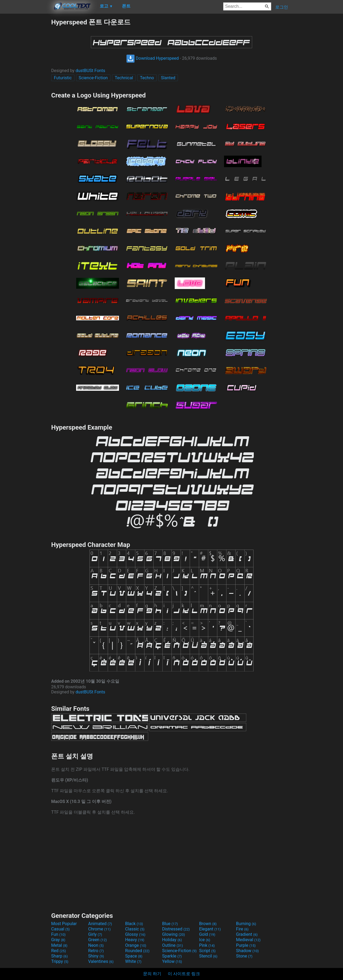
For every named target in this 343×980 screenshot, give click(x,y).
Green (98, 940)
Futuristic (63, 78)
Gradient (247, 934)
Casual (60, 929)
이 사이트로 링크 (184, 974)
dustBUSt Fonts (90, 71)
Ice (205, 940)
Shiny (96, 956)
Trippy (60, 961)
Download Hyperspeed (152, 58)
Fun (58, 934)
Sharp (59, 956)
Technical (124, 78)
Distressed (176, 929)
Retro (96, 951)
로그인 (282, 7)
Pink (207, 945)
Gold (207, 934)
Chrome (99, 929)
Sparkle (172, 956)
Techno (147, 78)
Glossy (135, 934)
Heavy (135, 940)
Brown (208, 924)
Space (134, 956)
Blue (170, 924)
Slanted (168, 78)
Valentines (101, 961)
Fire (242, 929)
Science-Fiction (93, 78)
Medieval (248, 940)
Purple (246, 945)
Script (207, 951)
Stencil (208, 956)
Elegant (210, 929)
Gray (58, 940)
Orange (136, 945)
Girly (95, 934)
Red (59, 951)
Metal (59, 945)
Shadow (247, 951)
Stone (244, 956)
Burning (246, 924)
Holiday (172, 940)
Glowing (174, 934)
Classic (135, 929)
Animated (100, 924)
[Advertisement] (25, 98)
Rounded (137, 951)
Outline (173, 945)
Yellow (172, 961)
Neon (96, 945)
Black (134, 924)
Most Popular (64, 924)
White (133, 961)
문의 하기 (152, 974)
